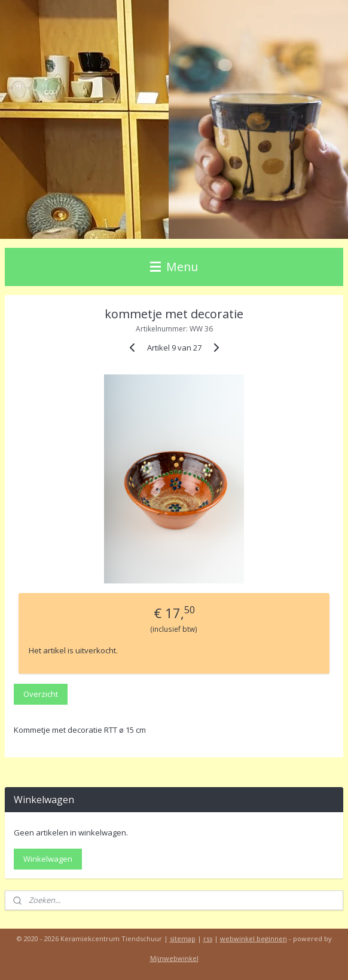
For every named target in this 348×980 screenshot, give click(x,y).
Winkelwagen (48, 859)
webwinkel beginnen (254, 938)
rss (208, 938)
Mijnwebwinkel (174, 958)
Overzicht (41, 694)
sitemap (183, 938)
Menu (174, 267)
